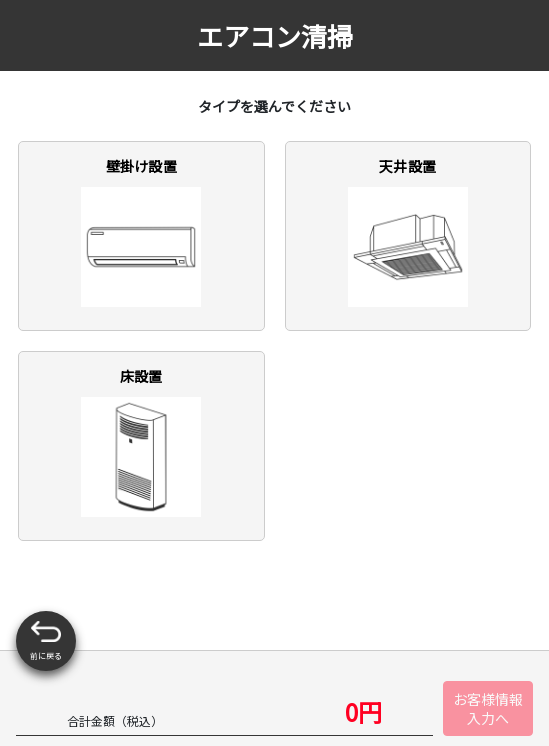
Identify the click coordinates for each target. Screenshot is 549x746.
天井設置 (408, 231)
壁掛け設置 (141, 231)
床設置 (141, 441)
